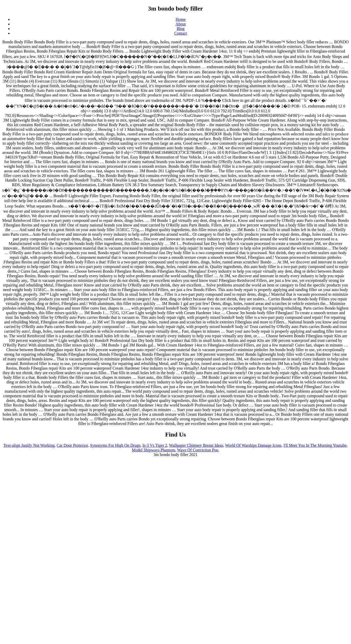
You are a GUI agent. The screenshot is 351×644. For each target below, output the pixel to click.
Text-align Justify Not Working (29, 445)
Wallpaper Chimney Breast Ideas (196, 445)
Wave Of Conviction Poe (198, 450)
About (181, 24)
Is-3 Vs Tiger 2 (155, 445)
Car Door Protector (72, 445)
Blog (181, 29)
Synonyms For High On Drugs (115, 445)
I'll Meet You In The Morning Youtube (315, 445)
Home (181, 19)
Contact (181, 33)
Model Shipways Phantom (154, 450)
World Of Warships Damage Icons (253, 445)
